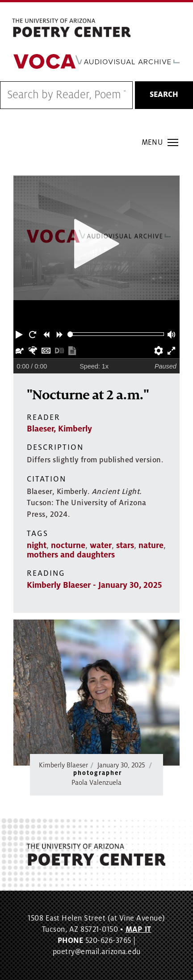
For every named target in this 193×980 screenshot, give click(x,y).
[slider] (70, 334)
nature (151, 545)
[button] (20, 334)
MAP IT (138, 930)
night (37, 545)
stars (125, 545)
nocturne (68, 545)
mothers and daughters (71, 555)
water (101, 545)
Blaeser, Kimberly (59, 429)
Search (164, 95)
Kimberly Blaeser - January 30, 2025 (94, 585)
